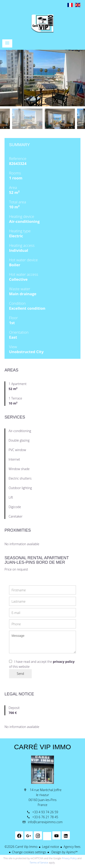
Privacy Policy (69, 858)
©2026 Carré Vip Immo (21, 847)
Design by (64, 852)
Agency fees (72, 847)
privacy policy (64, 662)
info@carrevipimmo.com (45, 822)
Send (20, 674)
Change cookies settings (29, 852)
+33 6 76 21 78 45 (45, 817)
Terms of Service (39, 862)
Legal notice (50, 847)
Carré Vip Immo (42, 747)
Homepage (42, 24)
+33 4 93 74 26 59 (45, 812)
